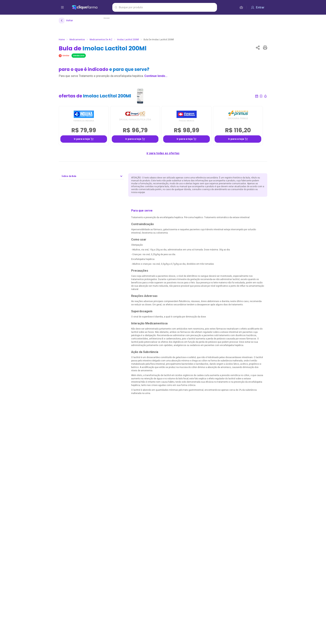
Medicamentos (77, 40)
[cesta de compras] (241, 7)
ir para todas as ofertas (163, 153)
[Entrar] (258, 7)
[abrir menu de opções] (62, 7)
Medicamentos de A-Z (101, 40)
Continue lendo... (156, 76)
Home (62, 40)
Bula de (103, 48)
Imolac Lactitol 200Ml (128, 40)
